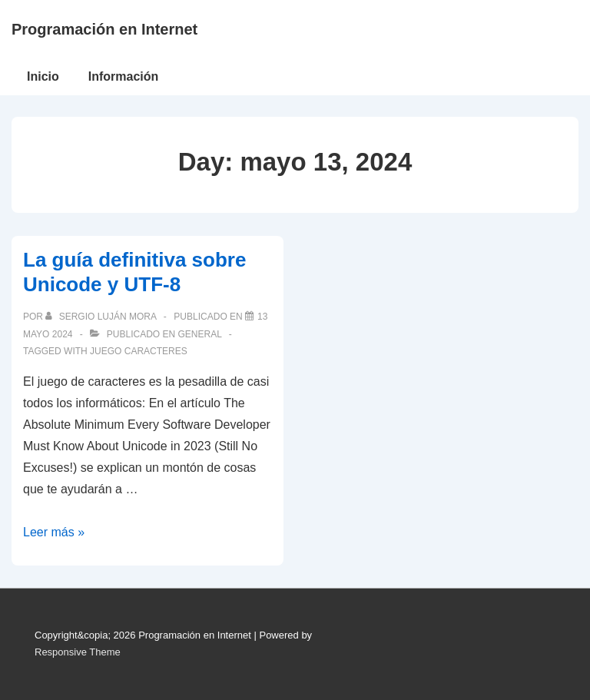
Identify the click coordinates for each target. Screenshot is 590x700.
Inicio (43, 76)
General (199, 334)
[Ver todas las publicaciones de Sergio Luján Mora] (102, 317)
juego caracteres (139, 351)
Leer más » (54, 532)
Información (124, 76)
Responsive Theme (78, 652)
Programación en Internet (104, 29)
